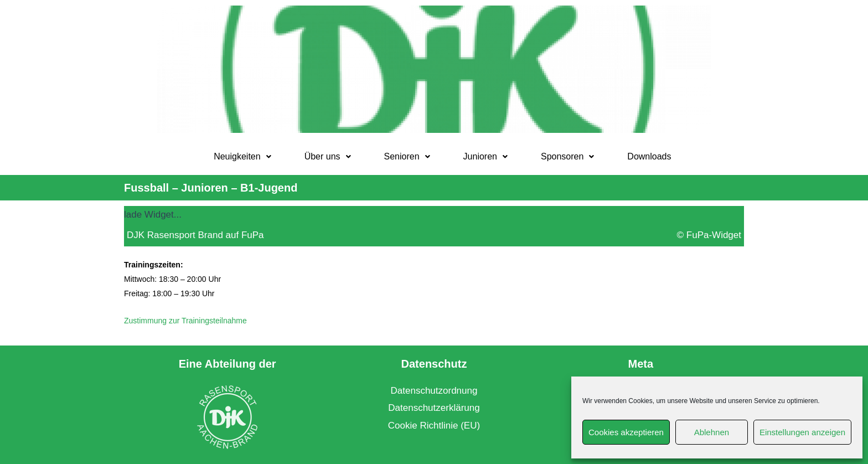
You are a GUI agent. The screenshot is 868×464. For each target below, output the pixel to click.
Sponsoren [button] (567, 156)
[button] (242, 157)
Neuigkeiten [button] (242, 156)
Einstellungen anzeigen (802, 432)
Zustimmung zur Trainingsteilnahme (185, 321)
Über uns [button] (328, 156)
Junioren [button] (485, 156)
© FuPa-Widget (709, 235)
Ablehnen (712, 432)
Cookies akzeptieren (626, 432)
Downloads (649, 156)
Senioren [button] (407, 156)
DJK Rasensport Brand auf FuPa (195, 235)
